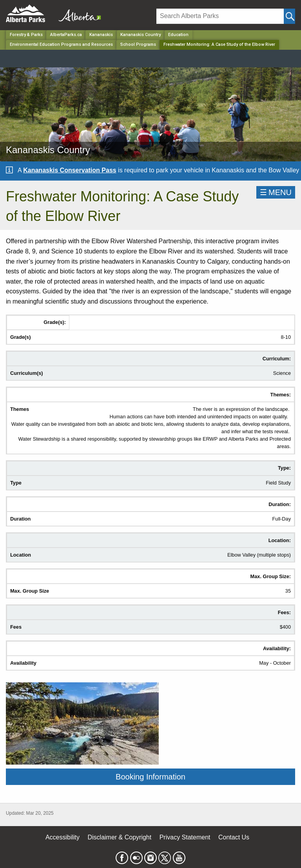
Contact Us (234, 837)
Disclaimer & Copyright (120, 837)
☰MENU (276, 192)
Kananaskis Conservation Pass (70, 170)
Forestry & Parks (26, 35)
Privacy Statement (185, 837)
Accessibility (63, 837)
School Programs (138, 44)
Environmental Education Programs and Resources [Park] (61, 44)
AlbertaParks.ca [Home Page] (66, 35)
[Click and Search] (289, 16)
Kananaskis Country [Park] (141, 35)
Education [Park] (178, 35)
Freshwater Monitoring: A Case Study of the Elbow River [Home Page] (219, 44)
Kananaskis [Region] (101, 35)
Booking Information (150, 777)
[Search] (220, 16)
